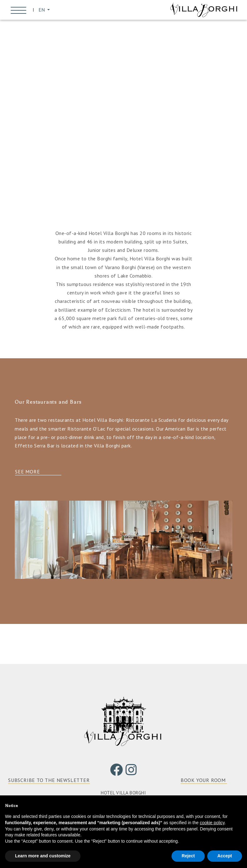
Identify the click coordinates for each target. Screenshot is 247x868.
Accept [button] (225, 856)
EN (44, 10)
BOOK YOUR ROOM (203, 781)
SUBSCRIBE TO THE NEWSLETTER (49, 781)
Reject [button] (188, 856)
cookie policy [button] (212, 823)
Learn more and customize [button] (43, 856)
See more (27, 473)
